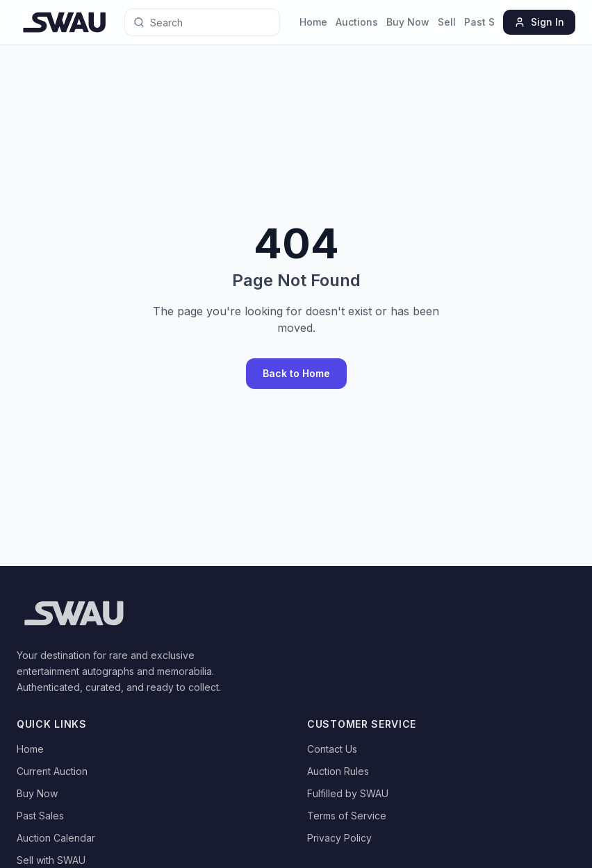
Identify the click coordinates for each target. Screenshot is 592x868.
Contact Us (332, 749)
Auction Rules (338, 771)
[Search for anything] (187, 22)
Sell (447, 22)
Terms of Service (347, 816)
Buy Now (408, 22)
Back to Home (296, 373)
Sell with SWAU (51, 860)
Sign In (539, 22)
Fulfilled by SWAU (348, 793)
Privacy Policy (339, 838)
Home (313, 22)
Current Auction (52, 771)
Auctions (357, 22)
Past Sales (490, 22)
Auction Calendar (56, 838)
